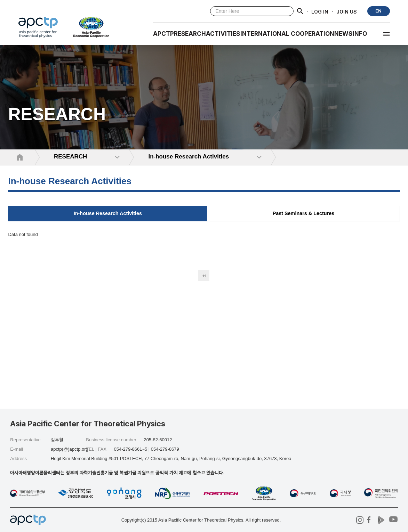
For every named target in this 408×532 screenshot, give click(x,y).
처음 (204, 276)
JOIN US (347, 11)
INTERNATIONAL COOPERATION (287, 34)
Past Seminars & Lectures (304, 213)
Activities (223, 34)
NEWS (343, 34)
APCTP (163, 34)
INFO (360, 34)
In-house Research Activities (108, 213)
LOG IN (320, 11)
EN (378, 11)
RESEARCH (190, 34)
